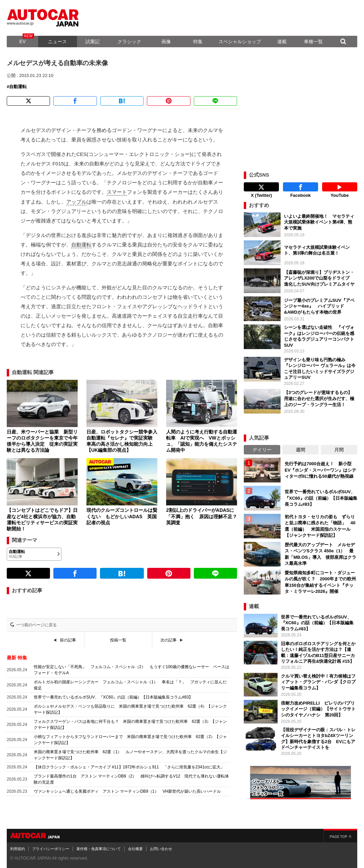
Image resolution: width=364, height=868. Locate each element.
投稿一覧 (118, 640)
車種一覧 (313, 42)
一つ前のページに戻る (36, 625)
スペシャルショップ (240, 42)
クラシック (129, 42)
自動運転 (18, 87)
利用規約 (18, 849)
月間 (339, 450)
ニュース (57, 42)
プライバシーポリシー (51, 849)
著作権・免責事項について (99, 849)
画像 (166, 42)
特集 (198, 42)
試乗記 (93, 42)
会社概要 (135, 849)
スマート (117, 192)
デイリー (262, 450)
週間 (301, 450)
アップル (76, 202)
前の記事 (68, 640)
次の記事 (168, 640)
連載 (282, 42)
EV (22, 42)
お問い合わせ (161, 849)
